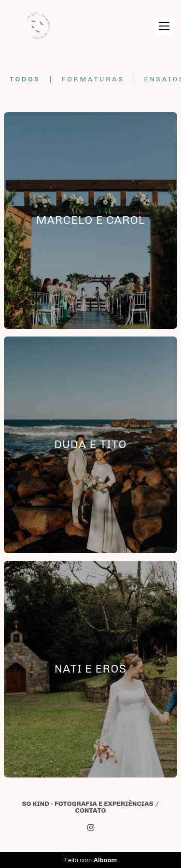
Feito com (90, 860)
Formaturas (93, 79)
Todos (25, 79)
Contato (90, 811)
